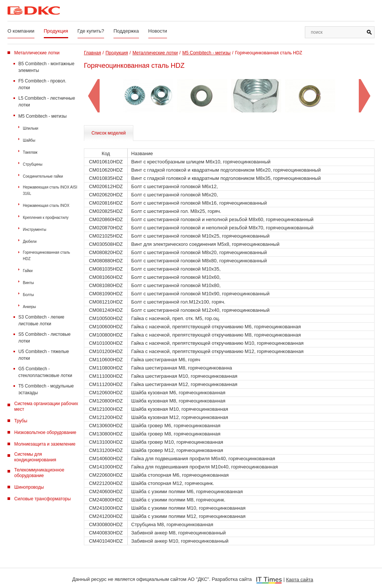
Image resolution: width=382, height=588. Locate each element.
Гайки (28, 271)
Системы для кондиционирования (35, 457)
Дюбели (30, 242)
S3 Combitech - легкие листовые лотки (41, 320)
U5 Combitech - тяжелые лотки (44, 355)
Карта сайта (300, 580)
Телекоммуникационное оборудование (39, 473)
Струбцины (33, 164)
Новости (158, 31)
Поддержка (126, 31)
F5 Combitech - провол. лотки (42, 84)
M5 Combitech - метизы (43, 116)
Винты (28, 283)
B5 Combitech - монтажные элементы (46, 67)
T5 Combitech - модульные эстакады (46, 389)
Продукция (56, 31)
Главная (93, 53)
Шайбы (29, 140)
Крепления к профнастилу (46, 218)
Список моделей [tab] (109, 133)
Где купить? (91, 31)
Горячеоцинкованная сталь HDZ (46, 256)
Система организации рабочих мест (46, 406)
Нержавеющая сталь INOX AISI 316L (50, 190)
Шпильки (31, 128)
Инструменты (34, 230)
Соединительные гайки (43, 176)
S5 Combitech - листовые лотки (44, 338)
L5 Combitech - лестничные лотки (47, 102)
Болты (28, 295)
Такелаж (30, 152)
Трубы (21, 421)
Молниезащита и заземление (45, 444)
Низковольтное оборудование (45, 432)
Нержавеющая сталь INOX (46, 206)
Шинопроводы (29, 487)
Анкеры (29, 307)
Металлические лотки (37, 53)
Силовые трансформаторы (43, 499)
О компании (21, 31)
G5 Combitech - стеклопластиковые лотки (45, 372)
